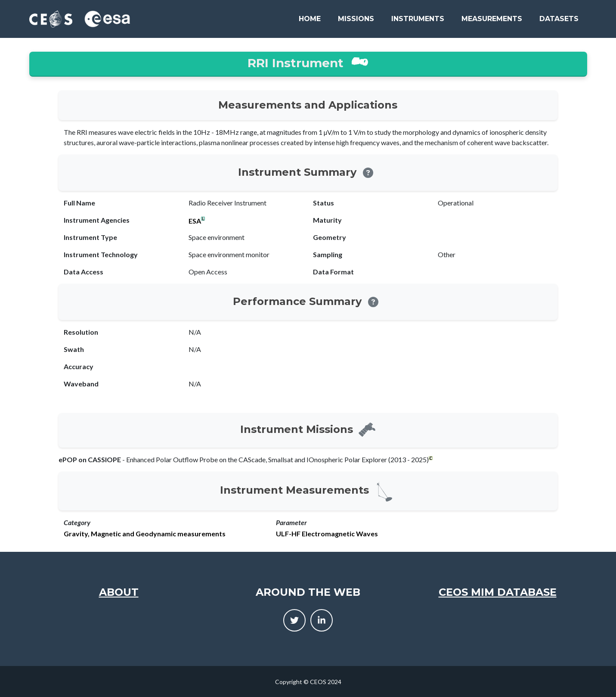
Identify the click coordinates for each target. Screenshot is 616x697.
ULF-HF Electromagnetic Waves (327, 534)
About (119, 592)
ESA (195, 221)
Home (310, 19)
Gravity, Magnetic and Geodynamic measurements (145, 534)
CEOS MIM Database (498, 592)
